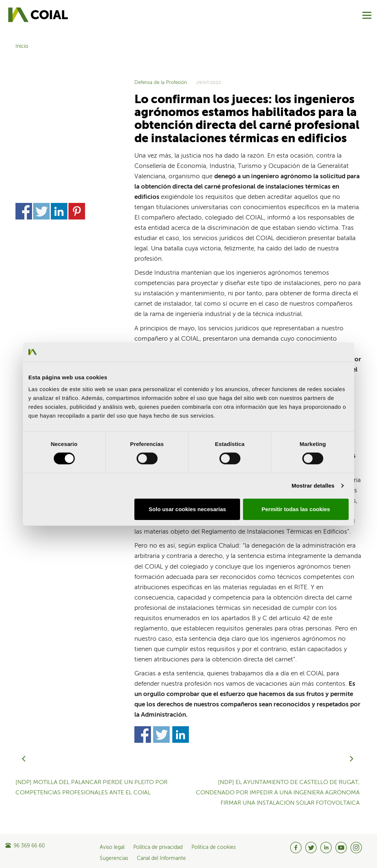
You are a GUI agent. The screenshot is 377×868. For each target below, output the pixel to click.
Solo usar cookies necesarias (187, 509)
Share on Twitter (41, 114)
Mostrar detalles (313, 486)
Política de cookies (214, 847)
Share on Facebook (24, 114)
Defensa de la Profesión (161, 83)
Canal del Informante (161, 858)
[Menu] (367, 15)
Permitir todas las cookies (296, 509)
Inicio (22, 46)
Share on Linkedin (59, 114)
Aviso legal (112, 847)
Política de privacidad (158, 847)
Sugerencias (114, 858)
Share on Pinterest (77, 114)
